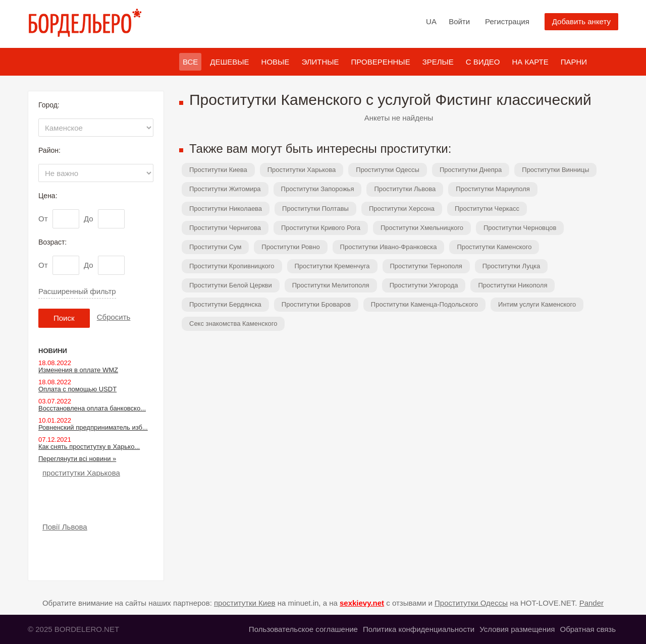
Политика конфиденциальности (419, 629)
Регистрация (507, 21)
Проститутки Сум (215, 247)
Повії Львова (65, 527)
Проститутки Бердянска (225, 304)
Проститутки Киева (218, 170)
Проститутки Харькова (302, 170)
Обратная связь (588, 629)
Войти (459, 21)
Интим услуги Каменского (537, 304)
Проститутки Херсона (402, 209)
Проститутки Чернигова (225, 228)
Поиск (64, 318)
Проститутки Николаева (226, 209)
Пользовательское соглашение (303, 629)
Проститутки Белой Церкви (231, 285)
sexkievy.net (362, 603)
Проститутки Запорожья (318, 189)
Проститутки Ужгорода (424, 285)
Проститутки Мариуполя (493, 189)
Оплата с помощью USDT (77, 389)
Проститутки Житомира (225, 189)
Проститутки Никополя (513, 285)
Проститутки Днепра (471, 170)
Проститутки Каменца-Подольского (424, 304)
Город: (49, 105)
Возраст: (52, 242)
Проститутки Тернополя (426, 266)
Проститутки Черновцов (520, 228)
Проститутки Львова (405, 189)
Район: (49, 150)
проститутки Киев (245, 603)
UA (431, 21)
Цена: (48, 196)
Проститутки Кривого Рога (321, 228)
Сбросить (114, 317)
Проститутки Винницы (555, 170)
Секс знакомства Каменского (233, 324)
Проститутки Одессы (388, 170)
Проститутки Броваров (316, 304)
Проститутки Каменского (494, 247)
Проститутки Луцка (511, 266)
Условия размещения (517, 629)
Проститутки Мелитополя (331, 285)
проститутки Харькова (81, 473)
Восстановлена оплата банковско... (92, 408)
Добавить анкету (581, 21)
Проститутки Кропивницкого (232, 266)
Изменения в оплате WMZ (78, 370)
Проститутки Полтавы (315, 209)
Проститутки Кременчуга (332, 266)
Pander (591, 603)
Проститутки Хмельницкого (422, 228)
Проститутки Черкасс (487, 209)
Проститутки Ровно (290, 247)
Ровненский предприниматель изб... (93, 427)
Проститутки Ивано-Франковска (389, 247)
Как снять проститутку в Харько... (89, 447)
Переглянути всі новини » (77, 459)
